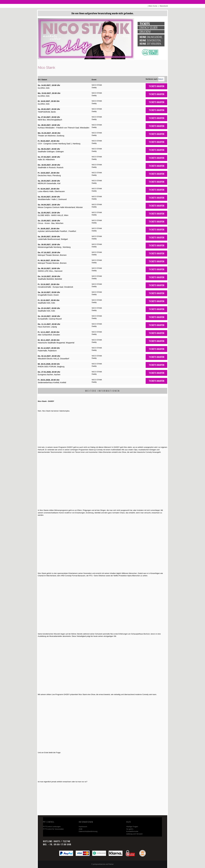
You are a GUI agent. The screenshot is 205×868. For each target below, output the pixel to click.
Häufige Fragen (132, 827)
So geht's (130, 829)
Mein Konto (153, 6)
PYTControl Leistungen (52, 827)
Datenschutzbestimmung (88, 831)
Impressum (83, 827)
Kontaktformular (132, 831)
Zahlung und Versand (134, 834)
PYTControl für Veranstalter (53, 829)
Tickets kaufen (156, 86)
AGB (80, 829)
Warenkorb (163, 6)
